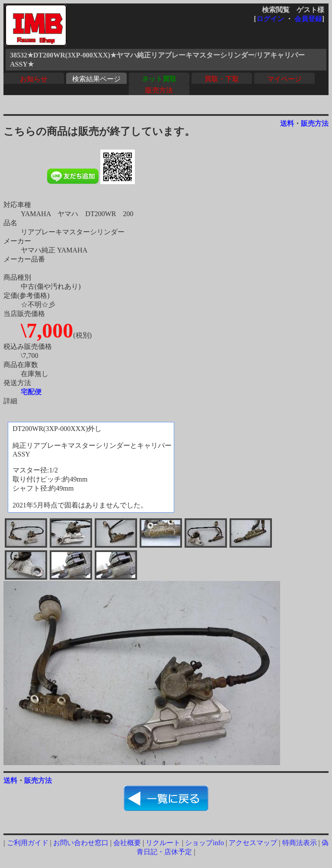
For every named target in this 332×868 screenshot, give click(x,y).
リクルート (163, 843)
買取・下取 (222, 79)
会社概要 (127, 843)
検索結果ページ (96, 79)
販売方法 (159, 90)
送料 (287, 123)
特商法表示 (300, 843)
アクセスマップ (253, 843)
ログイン (270, 19)
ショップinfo (204, 843)
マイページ (284, 79)
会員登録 (308, 19)
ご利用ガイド (28, 843)
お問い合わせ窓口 (81, 843)
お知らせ (34, 79)
